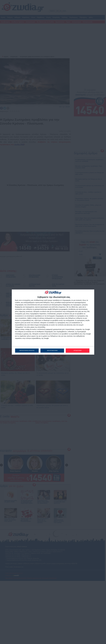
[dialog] (53, 322)
